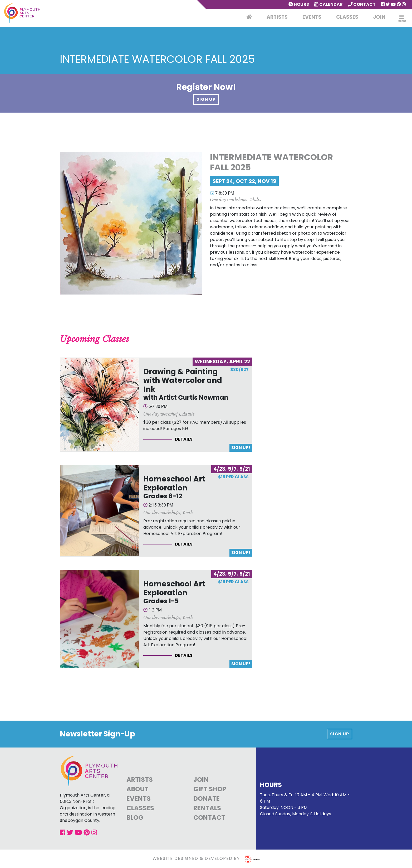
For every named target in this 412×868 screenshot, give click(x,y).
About (138, 789)
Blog (135, 818)
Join (379, 17)
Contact (362, 4)
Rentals (207, 808)
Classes (347, 17)
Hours (299, 4)
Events (312, 17)
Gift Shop (210, 789)
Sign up (340, 734)
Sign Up (206, 99)
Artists (277, 17)
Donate (207, 799)
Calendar (328, 4)
